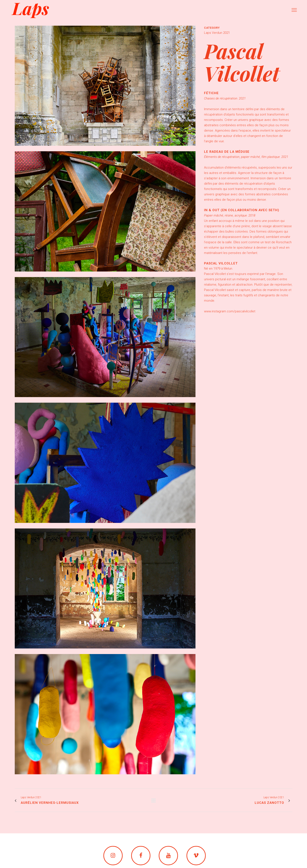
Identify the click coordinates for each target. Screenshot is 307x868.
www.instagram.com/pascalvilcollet (230, 311)
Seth (273, 210)
